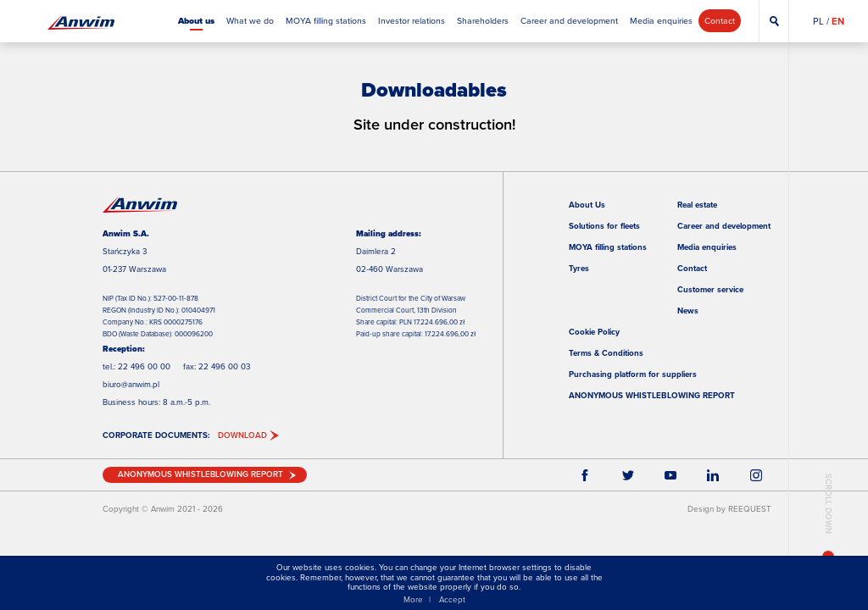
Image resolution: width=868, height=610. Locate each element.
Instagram (756, 474)
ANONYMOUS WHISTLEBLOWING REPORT (652, 395)
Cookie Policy (594, 332)
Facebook (585, 474)
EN (838, 21)
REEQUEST (750, 509)
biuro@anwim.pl (131, 384)
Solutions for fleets (604, 226)
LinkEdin (713, 474)
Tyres (579, 268)
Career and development (724, 226)
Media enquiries (707, 247)
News (688, 311)
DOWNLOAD (242, 436)
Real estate (697, 205)
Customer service (710, 289)
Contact (692, 268)
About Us (587, 205)
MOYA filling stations (608, 247)
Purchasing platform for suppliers (633, 374)
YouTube (670, 474)
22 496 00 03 (224, 366)
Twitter (627, 474)
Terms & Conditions (606, 353)
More (413, 599)
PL (818, 21)
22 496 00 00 (144, 366)
